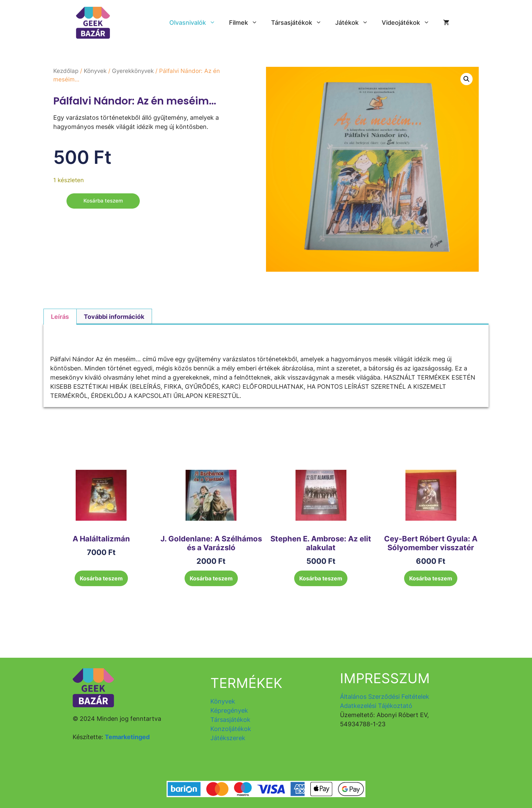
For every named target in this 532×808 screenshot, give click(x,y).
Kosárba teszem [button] (101, 578)
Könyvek (95, 71)
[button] (467, 79)
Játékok (355, 23)
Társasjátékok (300, 23)
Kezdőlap (66, 71)
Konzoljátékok (231, 729)
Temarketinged (127, 737)
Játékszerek (228, 738)
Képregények (229, 710)
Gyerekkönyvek (133, 71)
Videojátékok (409, 23)
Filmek (247, 23)
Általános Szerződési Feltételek (385, 697)
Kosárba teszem (104, 201)
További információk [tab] (114, 317)
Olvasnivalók (196, 23)
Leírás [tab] (60, 317)
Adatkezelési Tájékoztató (376, 706)
